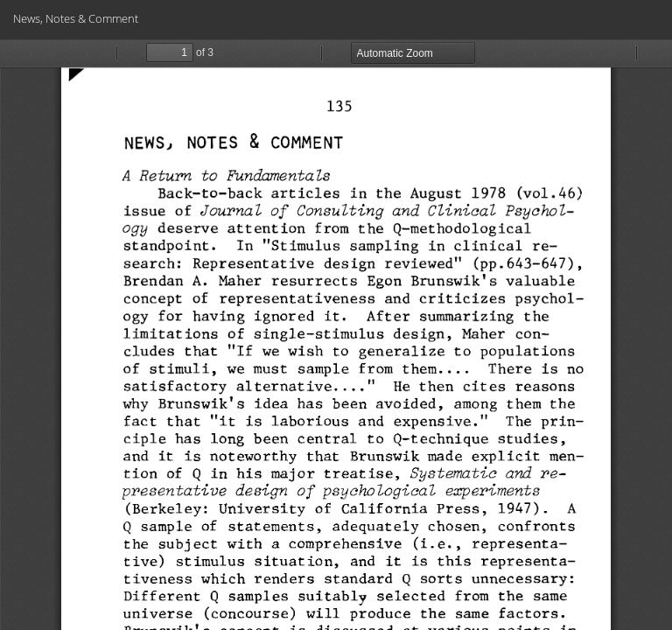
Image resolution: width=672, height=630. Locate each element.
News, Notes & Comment (76, 18)
